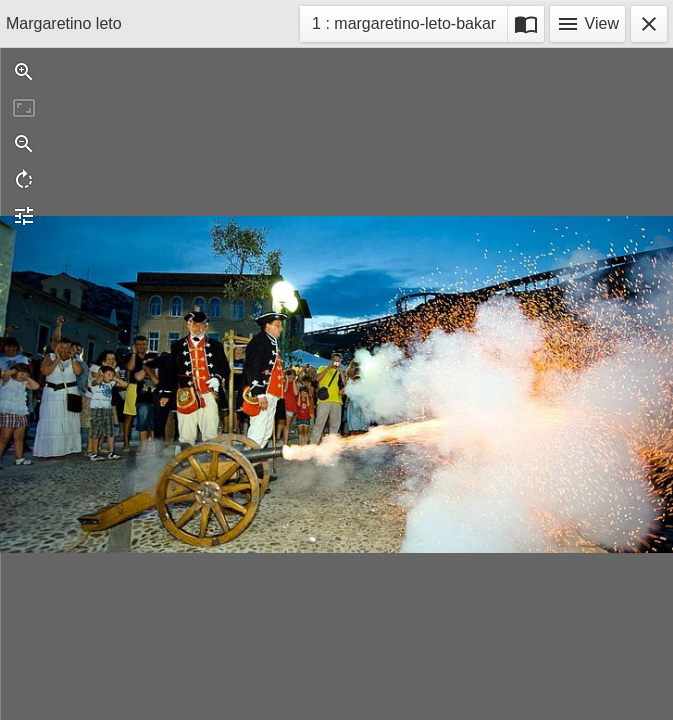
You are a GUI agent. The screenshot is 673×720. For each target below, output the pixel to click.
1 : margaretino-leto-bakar (403, 26)
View (587, 24)
